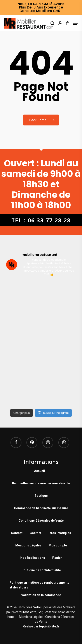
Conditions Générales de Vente (41, 521)
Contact (17, 533)
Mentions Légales (28, 545)
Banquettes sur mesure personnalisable (41, 483)
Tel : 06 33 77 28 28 (41, 220)
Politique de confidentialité (41, 570)
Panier (57, 558)
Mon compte (58, 545)
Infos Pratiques (60, 533)
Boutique (41, 496)
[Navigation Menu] (76, 23)
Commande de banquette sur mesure (41, 508)
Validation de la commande (41, 595)
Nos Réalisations (33, 558)
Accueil (39, 471)
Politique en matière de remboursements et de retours (39, 583)
